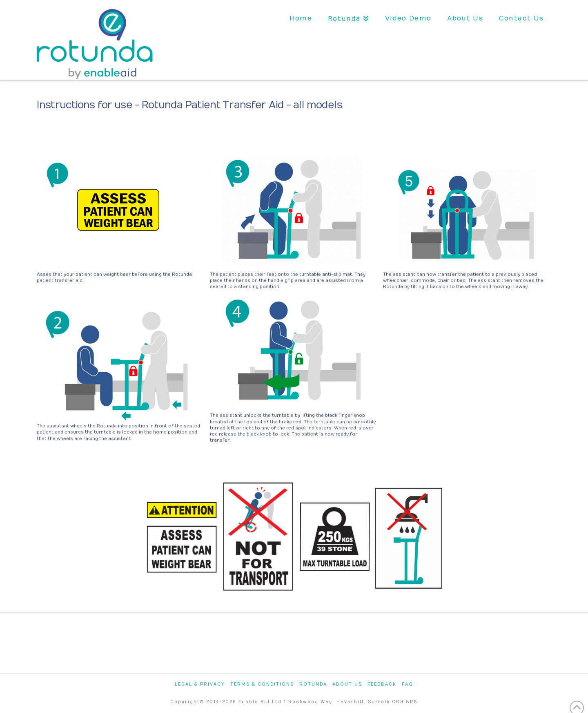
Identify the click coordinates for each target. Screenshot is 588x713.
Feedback (382, 684)
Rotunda (313, 684)
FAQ (408, 684)
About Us (347, 684)
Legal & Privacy (200, 684)
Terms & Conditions (262, 684)
